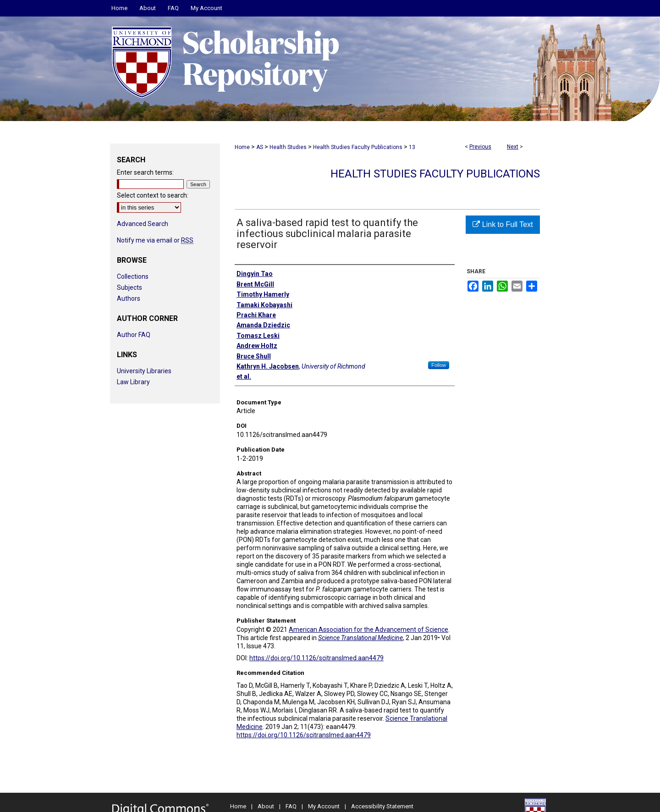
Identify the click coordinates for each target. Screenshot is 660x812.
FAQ (291, 806)
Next (513, 147)
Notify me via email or (155, 240)
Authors (129, 298)
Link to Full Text (503, 224)
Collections (133, 276)
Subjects (129, 287)
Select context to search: (153, 195)
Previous (480, 147)
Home (242, 147)
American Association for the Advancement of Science (368, 630)
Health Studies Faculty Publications (358, 147)
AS (260, 147)
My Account (324, 806)
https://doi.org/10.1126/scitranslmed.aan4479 (316, 658)
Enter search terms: (145, 172)
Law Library (133, 382)
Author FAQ (134, 335)
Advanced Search (143, 224)
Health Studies (288, 147)
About (266, 806)
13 (412, 147)
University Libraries (144, 371)
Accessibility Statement (382, 806)
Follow (439, 365)
